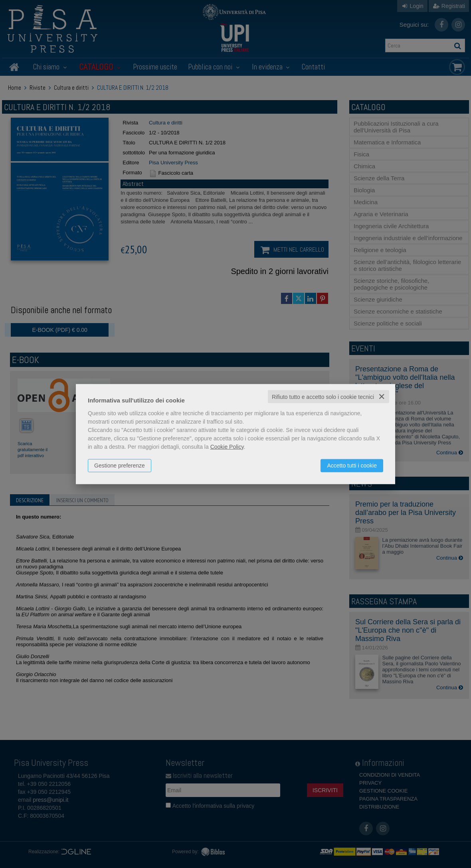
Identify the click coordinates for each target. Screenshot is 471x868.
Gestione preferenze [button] (120, 465)
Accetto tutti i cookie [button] (352, 465)
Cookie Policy (227, 446)
